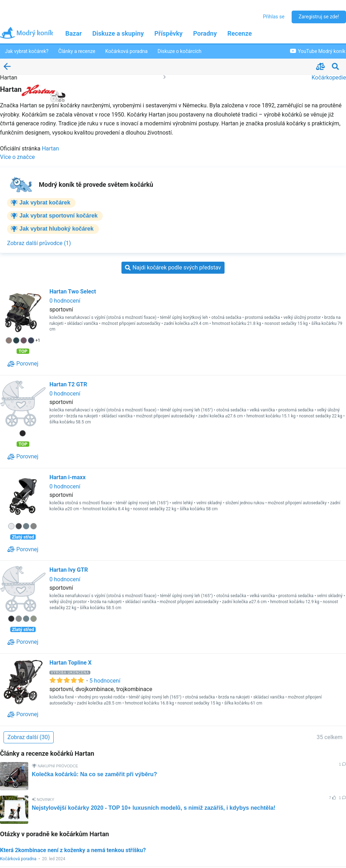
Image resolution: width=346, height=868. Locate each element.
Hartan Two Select (73, 292)
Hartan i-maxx (67, 477)
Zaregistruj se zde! (319, 17)
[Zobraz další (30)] (29, 737)
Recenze (240, 33)
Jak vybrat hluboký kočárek (56, 229)
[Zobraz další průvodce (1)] (39, 243)
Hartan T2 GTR (68, 384)
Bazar (74, 33)
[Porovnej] (23, 364)
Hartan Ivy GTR (69, 570)
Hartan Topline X (70, 663)
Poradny (205, 33)
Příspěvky (168, 33)
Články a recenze (77, 51)
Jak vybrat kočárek (45, 203)
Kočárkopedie (329, 78)
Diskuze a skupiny (118, 33)
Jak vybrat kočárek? (27, 51)
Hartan (50, 148)
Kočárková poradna (126, 51)
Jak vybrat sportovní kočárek (58, 216)
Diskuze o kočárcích (179, 51)
